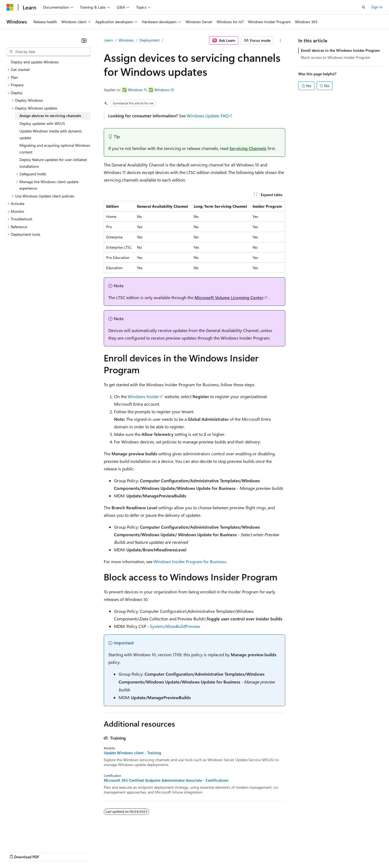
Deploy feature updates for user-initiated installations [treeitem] (53, 163)
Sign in (377, 7)
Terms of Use (197, 852)
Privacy (118, 852)
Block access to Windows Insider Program (336, 57)
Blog (74, 852)
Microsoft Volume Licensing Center (229, 297)
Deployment (150, 40)
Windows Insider (143, 396)
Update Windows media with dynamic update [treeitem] (51, 134)
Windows (126, 40)
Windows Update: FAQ (208, 116)
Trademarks (224, 852)
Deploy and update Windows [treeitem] (35, 62)
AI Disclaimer (17, 852)
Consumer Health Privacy (155, 852)
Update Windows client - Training (132, 753)
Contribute (97, 852)
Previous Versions (49, 852)
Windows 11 (137, 90)
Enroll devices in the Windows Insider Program (340, 50)
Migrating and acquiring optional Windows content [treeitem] (55, 149)
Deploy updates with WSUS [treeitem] (42, 123)
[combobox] (49, 52)
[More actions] (281, 40)
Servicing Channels (248, 148)
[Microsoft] (10, 7)
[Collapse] (84, 40)
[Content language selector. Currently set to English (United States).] (31, 839)
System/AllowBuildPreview (175, 626)
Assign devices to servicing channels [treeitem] (50, 116)
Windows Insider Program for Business (190, 561)
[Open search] (364, 7)
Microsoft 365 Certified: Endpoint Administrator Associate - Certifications (166, 780)
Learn (108, 40)
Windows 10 (164, 90)
